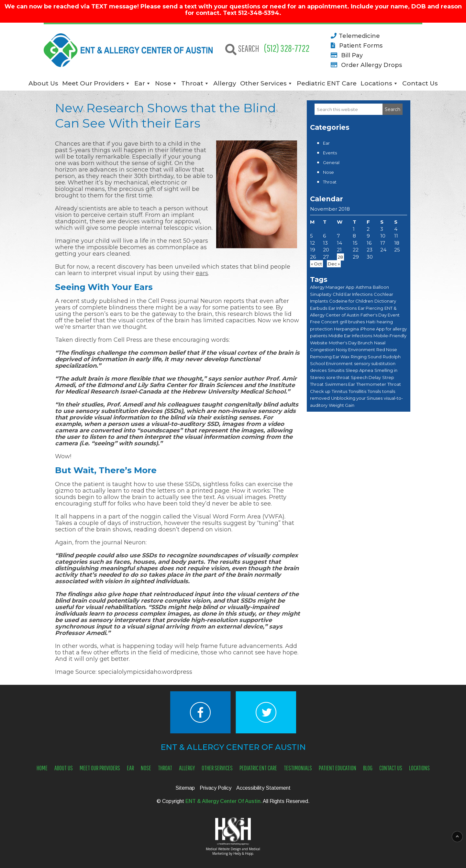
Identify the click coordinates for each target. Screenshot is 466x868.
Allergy (225, 83)
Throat (192, 83)
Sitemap (185, 788)
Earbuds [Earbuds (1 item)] (319, 308)
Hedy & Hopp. (244, 853)
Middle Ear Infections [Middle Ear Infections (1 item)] (350, 336)
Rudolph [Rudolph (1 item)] (392, 357)
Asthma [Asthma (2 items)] (364, 287)
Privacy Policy (216, 788)
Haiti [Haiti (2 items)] (371, 322)
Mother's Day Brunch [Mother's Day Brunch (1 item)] (351, 343)
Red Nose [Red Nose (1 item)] (387, 350)
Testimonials (298, 768)
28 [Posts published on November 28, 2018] (340, 257)
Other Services (263, 83)
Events (330, 153)
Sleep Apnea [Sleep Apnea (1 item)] (359, 370)
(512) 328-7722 (287, 48)
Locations (376, 83)
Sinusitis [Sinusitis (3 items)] (336, 370)
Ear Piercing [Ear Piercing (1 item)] (371, 308)
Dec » (334, 264)
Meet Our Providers (93, 83)
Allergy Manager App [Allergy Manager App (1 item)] (332, 287)
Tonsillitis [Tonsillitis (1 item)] (357, 391)
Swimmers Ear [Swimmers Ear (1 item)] (340, 384)
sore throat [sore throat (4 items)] (338, 377)
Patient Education (338, 768)
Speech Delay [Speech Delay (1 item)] (366, 377)
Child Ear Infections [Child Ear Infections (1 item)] (353, 294)
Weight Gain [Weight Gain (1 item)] (342, 405)
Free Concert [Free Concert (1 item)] (324, 322)
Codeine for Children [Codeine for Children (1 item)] (351, 301)
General (331, 162)
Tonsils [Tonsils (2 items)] (374, 391)
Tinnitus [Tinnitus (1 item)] (339, 391)
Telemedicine (354, 36)
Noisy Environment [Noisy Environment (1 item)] (355, 350)
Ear (140, 83)
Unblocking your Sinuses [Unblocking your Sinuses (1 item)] (357, 398)
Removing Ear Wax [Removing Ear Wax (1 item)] (330, 357)
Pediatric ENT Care (327, 83)
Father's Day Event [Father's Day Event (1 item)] (380, 315)
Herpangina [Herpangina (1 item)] (346, 329)
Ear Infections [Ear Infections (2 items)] (343, 308)
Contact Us (420, 83)
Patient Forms (355, 45)
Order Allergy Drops (365, 65)
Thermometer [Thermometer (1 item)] (371, 384)
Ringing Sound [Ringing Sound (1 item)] (366, 357)
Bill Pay (346, 55)
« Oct (316, 264)
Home (42, 768)
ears (202, 273)
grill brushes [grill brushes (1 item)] (352, 322)
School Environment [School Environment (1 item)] (331, 363)
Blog (368, 768)
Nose (163, 83)
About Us (43, 83)
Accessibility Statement (263, 788)
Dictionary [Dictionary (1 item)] (385, 301)
